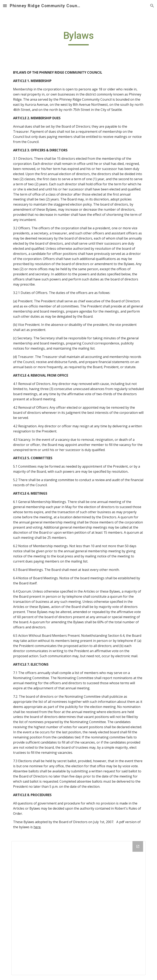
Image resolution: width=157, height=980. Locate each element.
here (37, 827)
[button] (5, 6)
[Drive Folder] (78, 908)
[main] (78, 37)
